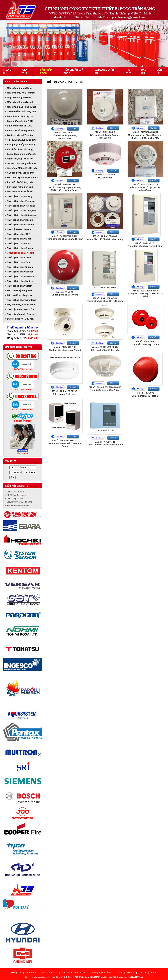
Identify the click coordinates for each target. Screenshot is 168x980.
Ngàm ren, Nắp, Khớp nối (20, 159)
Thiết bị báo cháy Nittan (19, 239)
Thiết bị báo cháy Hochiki (20, 220)
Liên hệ (143, 972)
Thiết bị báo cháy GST (18, 234)
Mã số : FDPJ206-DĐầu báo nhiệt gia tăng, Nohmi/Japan (65, 135)
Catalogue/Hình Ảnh (100, 972)
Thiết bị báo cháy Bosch (20, 243)
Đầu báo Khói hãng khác (20, 295)
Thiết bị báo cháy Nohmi (20, 253)
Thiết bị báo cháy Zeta (18, 262)
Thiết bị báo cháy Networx (20, 276)
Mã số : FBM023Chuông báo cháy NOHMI (65, 293)
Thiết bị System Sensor (19, 229)
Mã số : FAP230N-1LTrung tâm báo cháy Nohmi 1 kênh (105, 443)
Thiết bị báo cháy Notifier (20, 272)
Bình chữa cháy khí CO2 (20, 126)
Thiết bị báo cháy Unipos (20, 267)
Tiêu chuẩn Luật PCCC (74, 972)
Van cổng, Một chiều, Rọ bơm (22, 168)
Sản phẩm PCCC (17, 81)
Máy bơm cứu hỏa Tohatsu (21, 93)
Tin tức (119, 972)
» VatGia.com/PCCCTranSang (19, 502)
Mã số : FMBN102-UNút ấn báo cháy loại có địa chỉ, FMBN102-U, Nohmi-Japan (65, 187)
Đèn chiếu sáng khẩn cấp (20, 192)
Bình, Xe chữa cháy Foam (20, 130)
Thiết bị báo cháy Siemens (21, 225)
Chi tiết (73, 128)
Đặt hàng (59, 128)
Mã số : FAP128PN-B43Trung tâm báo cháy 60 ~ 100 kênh (105, 300)
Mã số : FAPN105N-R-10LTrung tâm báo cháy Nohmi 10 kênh (65, 238)
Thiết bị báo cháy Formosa (21, 201)
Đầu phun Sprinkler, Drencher (22, 178)
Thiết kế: (135, 977)
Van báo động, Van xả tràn (21, 173)
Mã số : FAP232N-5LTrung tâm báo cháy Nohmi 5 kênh (145, 245)
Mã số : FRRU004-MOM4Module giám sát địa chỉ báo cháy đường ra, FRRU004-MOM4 (145, 135)
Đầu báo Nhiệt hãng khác (20, 291)
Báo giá (131, 972)
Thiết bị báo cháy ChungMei (22, 210)
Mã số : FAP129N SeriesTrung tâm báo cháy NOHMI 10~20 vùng (145, 293)
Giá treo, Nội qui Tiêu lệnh (21, 135)
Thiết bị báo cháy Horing (20, 196)
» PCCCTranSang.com (15, 495)
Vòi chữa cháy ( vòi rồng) (20, 149)
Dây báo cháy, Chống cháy (21, 305)
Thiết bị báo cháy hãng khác (22, 300)
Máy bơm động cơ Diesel (20, 102)
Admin (154, 972)
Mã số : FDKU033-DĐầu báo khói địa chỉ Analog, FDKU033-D (105, 135)
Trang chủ (16, 972)
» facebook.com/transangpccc (18, 505)
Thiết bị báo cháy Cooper (20, 248)
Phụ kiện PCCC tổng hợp (20, 182)
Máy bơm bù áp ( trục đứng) (22, 107)
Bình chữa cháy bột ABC (20, 121)
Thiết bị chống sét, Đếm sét (21, 314)
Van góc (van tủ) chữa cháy (21, 145)
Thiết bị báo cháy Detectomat (22, 215)
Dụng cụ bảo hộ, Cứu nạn (20, 319)
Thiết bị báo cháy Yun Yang (21, 206)
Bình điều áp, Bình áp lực (20, 116)
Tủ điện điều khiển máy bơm (22, 112)
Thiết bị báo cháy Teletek (20, 258)
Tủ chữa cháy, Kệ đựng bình (22, 140)
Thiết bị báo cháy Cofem (20, 286)
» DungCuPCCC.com (15, 492)
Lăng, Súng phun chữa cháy (22, 154)
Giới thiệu (31, 972)
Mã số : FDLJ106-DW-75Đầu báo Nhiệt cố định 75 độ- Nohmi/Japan (145, 187)
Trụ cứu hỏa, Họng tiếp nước (22, 163)
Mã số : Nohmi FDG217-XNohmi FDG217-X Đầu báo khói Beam (65, 443)
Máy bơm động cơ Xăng (19, 88)
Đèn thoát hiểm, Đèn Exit (20, 187)
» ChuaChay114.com (15, 498)
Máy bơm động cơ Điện (19, 97)
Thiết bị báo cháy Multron (20, 281)
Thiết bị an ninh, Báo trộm (20, 309)
